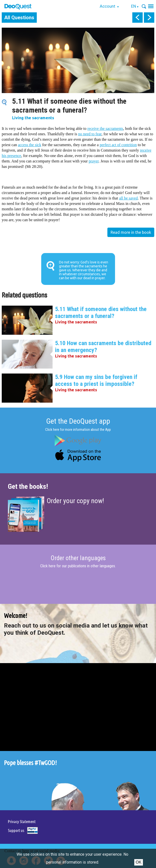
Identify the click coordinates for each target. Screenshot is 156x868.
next (149, 18)
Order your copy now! (75, 501)
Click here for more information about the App (78, 430)
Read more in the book (131, 232)
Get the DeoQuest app (78, 421)
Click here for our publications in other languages (78, 566)
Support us (16, 830)
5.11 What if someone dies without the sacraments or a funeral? (101, 313)
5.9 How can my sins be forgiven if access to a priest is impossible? (96, 380)
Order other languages (78, 558)
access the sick (30, 145)
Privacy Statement (22, 821)
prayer (94, 161)
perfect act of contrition (118, 145)
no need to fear (90, 134)
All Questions (19, 18)
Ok (139, 862)
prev (137, 18)
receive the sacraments (105, 128)
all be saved (128, 198)
